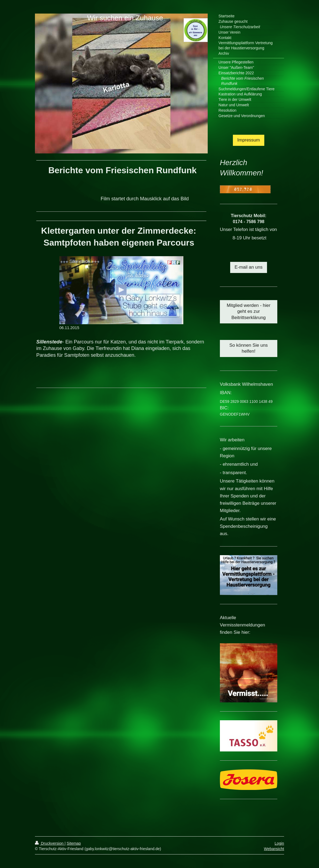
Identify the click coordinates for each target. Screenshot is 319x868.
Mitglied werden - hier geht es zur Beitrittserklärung (248, 312)
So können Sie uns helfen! (249, 348)
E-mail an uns (248, 267)
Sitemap (74, 843)
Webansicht (274, 849)
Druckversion (50, 843)
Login (279, 843)
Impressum (249, 140)
